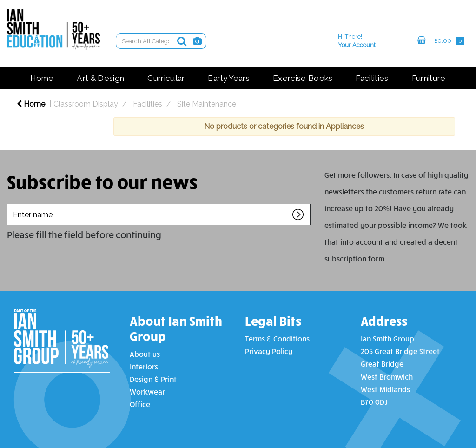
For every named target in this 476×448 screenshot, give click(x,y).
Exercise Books (303, 78)
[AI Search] (197, 41)
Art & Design (100, 78)
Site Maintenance (207, 104)
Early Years (229, 78)
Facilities (372, 78)
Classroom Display (86, 104)
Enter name (10, 204)
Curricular (166, 78)
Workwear (147, 391)
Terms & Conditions (277, 338)
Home (42, 78)
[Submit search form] (182, 41)
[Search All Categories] (161, 41)
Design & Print (153, 379)
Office (140, 404)
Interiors (144, 366)
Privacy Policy (269, 351)
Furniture (429, 78)
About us (145, 354)
